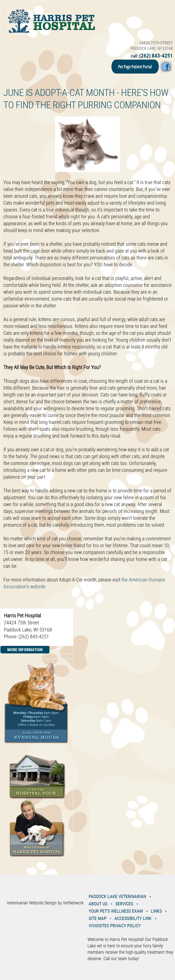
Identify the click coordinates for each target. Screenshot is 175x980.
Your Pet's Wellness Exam (116, 911)
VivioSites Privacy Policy (115, 926)
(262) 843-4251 (156, 56)
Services (124, 904)
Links (156, 911)
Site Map (98, 918)
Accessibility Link (133, 918)
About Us (98, 904)
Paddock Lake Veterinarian (117, 896)
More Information (25, 650)
